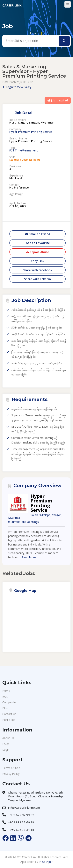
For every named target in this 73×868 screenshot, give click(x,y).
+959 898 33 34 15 (21, 830)
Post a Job (9, 720)
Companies (9, 702)
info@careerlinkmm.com (24, 807)
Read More (29, 557)
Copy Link (37, 261)
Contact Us (9, 714)
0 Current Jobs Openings (23, 522)
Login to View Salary (17, 87)
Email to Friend (38, 234)
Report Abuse (38, 252)
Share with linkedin (37, 279)
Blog (5, 708)
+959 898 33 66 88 (21, 822)
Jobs (5, 696)
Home (33, 33)
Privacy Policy (11, 774)
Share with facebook (37, 270)
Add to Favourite (37, 243)
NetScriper (46, 862)
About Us (8, 738)
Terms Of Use (11, 768)
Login (6, 750)
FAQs (6, 744)
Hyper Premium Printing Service (31, 132)
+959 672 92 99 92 (21, 815)
